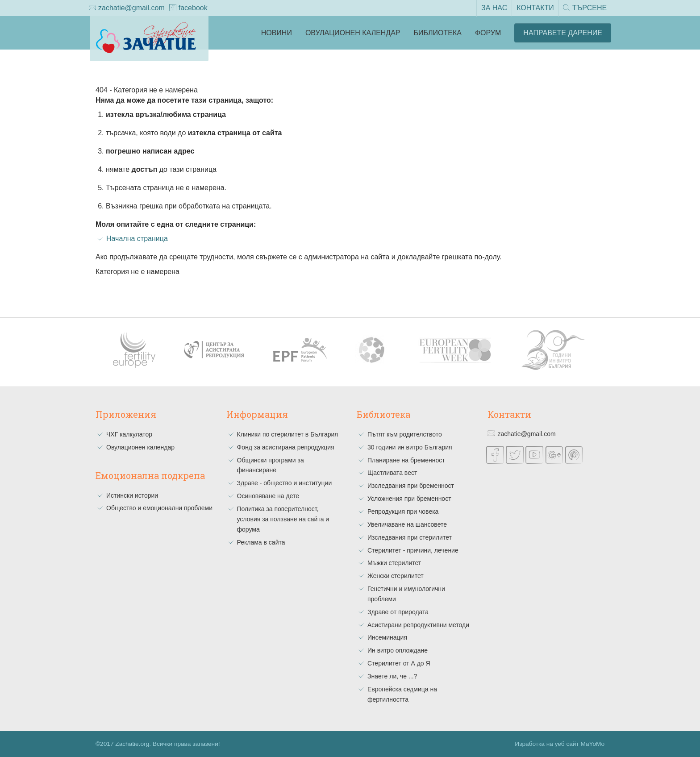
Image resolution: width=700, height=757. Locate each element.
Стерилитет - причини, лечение (413, 550)
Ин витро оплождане (398, 650)
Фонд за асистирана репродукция (286, 447)
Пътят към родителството (405, 434)
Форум (488, 33)
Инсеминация (387, 637)
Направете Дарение (563, 33)
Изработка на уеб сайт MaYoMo (560, 744)
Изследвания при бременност (411, 486)
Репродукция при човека (403, 512)
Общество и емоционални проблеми (159, 508)
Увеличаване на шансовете (407, 524)
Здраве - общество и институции (285, 483)
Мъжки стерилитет (394, 563)
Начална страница (137, 239)
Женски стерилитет (396, 576)
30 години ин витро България (410, 447)
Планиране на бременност (406, 460)
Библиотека (438, 33)
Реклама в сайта (261, 542)
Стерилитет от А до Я (399, 663)
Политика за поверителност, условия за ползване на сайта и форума (283, 519)
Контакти (534, 8)
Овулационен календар (353, 33)
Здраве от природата (398, 612)
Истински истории (132, 495)
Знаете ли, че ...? (392, 676)
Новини (277, 33)
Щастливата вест (392, 473)
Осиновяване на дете (268, 496)
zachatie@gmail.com (127, 8)
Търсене (584, 8)
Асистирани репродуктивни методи (418, 625)
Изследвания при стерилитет (410, 537)
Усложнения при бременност (409, 499)
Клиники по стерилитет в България (288, 434)
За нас (493, 8)
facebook (188, 8)
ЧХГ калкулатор (129, 434)
